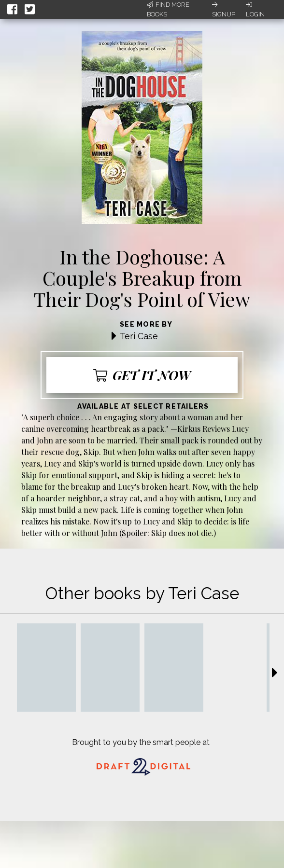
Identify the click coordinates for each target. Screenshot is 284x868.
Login (255, 10)
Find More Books (168, 9)
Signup (224, 10)
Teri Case (139, 336)
